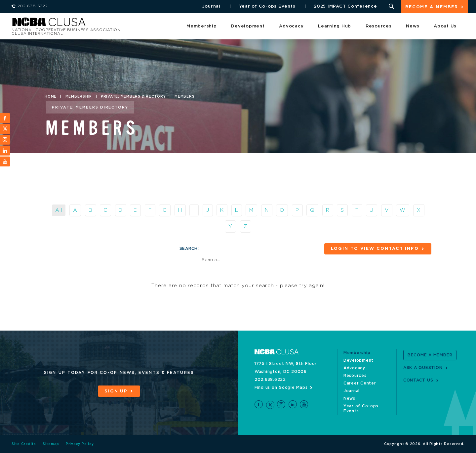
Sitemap (51, 444)
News (413, 26)
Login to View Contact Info (375, 249)
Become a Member (432, 7)
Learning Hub (335, 26)
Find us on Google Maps (281, 387)
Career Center (360, 383)
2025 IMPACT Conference (345, 6)
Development (248, 26)
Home (51, 97)
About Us (445, 26)
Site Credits (24, 444)
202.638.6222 (270, 380)
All (59, 210)
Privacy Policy (80, 444)
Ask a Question (423, 368)
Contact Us (418, 380)
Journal (211, 6)
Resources (379, 26)
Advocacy (291, 26)
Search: (189, 249)
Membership (202, 26)
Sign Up (116, 391)
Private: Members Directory (133, 97)
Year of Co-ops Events (267, 6)
